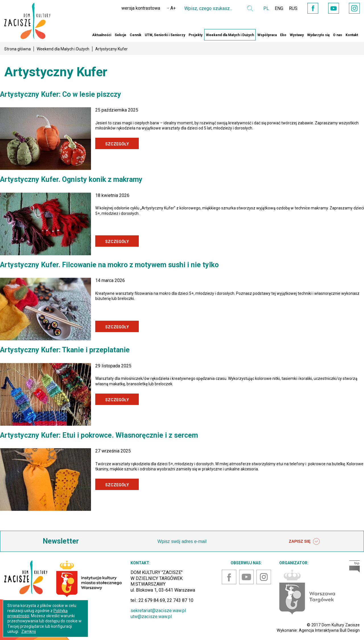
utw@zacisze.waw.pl (151, 617)
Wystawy (297, 35)
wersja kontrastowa (141, 8)
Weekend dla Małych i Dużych (230, 35)
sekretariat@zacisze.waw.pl (158, 611)
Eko (283, 35)
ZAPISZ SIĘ (304, 542)
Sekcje (120, 35)
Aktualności (102, 35)
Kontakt (352, 35)
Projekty (196, 35)
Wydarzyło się (318, 35)
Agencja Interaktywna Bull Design (329, 630)
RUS (293, 8)
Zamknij (29, 631)
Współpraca (267, 35)
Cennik (136, 35)
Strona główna (17, 49)
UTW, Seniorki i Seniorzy (165, 35)
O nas (338, 35)
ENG (279, 8)
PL (266, 8)
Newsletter (61, 541)
